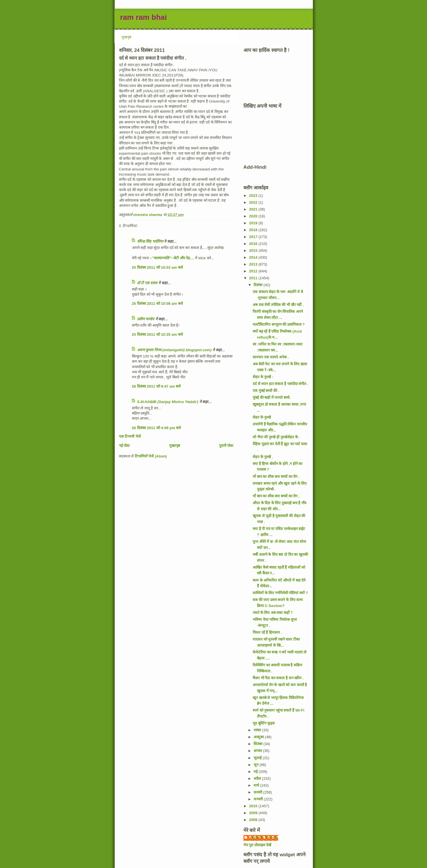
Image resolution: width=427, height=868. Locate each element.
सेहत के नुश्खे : (263, 377)
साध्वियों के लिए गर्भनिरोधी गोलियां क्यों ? (280, 593)
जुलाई (258, 758)
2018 (254, 230)
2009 (254, 813)
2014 (254, 257)
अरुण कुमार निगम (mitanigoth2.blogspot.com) (174, 350)
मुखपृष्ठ (126, 37)
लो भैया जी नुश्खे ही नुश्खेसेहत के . (276, 437)
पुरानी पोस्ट (226, 446)
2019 (254, 223)
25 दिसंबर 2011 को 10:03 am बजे (157, 267)
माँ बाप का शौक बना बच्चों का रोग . (276, 477)
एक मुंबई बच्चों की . (266, 391)
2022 (254, 202)
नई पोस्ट (125, 446)
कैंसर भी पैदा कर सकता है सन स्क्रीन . (278, 678)
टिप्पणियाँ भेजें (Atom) (151, 456)
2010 (254, 806)
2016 (254, 244)
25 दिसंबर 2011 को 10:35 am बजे (157, 334)
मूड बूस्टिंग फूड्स (264, 723)
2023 (254, 196)
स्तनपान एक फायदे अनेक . (271, 357)
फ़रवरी (258, 792)
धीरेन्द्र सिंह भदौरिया (151, 241)
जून (257, 765)
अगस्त (258, 751)
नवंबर (258, 730)
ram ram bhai (144, 17)
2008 (254, 820)
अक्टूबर (259, 737)
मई (256, 772)
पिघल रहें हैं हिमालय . (267, 632)
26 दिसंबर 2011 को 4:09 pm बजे (157, 428)
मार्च (257, 785)
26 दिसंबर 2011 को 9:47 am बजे (156, 386)
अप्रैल (258, 778)
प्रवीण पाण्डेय (146, 319)
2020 (254, 216)
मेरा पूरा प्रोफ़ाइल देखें (258, 845)
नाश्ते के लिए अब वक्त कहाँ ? (273, 613)
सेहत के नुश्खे (262, 417)
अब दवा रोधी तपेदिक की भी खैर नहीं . (278, 305)
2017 (254, 237)
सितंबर (259, 744)
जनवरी (259, 799)
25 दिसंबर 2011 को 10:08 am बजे (157, 304)
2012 (254, 271)
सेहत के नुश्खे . (263, 457)
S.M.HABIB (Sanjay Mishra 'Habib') (168, 402)
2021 (254, 209)
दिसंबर (259, 285)
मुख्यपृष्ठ (175, 446)
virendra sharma (264, 837)
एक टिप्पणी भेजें (130, 436)
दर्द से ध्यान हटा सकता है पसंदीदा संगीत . (280, 384)
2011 (254, 278)
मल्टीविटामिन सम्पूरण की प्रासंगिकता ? (279, 324)
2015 (254, 251)
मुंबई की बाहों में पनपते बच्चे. (272, 397)
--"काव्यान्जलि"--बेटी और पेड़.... (172, 258)
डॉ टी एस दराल (147, 283)
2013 (254, 264)
